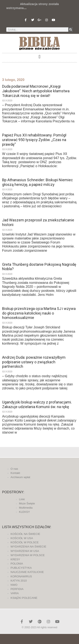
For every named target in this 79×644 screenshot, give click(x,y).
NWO (14, 585)
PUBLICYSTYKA (21, 568)
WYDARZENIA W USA (25, 551)
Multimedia (26, 508)
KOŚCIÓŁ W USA (22, 538)
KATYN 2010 (19, 581)
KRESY (15, 559)
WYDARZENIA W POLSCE (28, 555)
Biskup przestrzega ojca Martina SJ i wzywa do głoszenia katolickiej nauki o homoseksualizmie (39, 313)
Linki (22, 499)
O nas (14, 469)
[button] (39, 57)
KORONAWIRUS (21, 576)
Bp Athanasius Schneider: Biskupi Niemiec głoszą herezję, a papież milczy (37, 182)
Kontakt (15, 473)
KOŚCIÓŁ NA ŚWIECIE (25, 534)
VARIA (15, 593)
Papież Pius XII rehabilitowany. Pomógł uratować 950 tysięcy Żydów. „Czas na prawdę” (34, 140)
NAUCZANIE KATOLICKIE (27, 572)
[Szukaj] (70, 30)
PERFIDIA (17, 589)
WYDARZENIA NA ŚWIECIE (28, 547)
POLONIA (17, 564)
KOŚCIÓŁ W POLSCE (25, 542)
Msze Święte (27, 503)
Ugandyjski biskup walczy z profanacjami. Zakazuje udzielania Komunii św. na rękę (37, 404)
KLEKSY (24, 512)
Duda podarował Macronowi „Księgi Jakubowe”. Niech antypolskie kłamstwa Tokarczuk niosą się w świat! (36, 91)
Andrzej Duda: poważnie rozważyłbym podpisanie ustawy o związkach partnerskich (34, 362)
